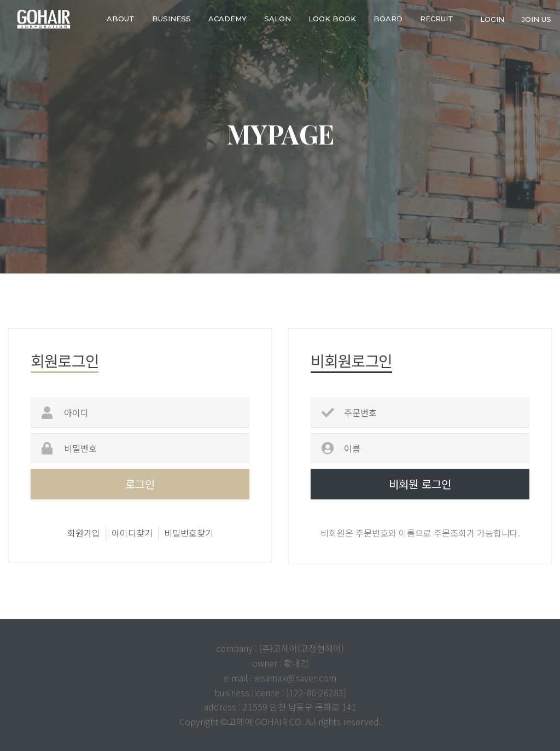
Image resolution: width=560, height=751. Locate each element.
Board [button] (388, 19)
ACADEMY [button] (227, 19)
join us (536, 19)
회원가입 (84, 533)
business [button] (171, 19)
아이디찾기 (132, 533)
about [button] (121, 19)
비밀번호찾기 (189, 533)
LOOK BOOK (332, 19)
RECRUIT (437, 19)
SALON (278, 19)
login (492, 19)
